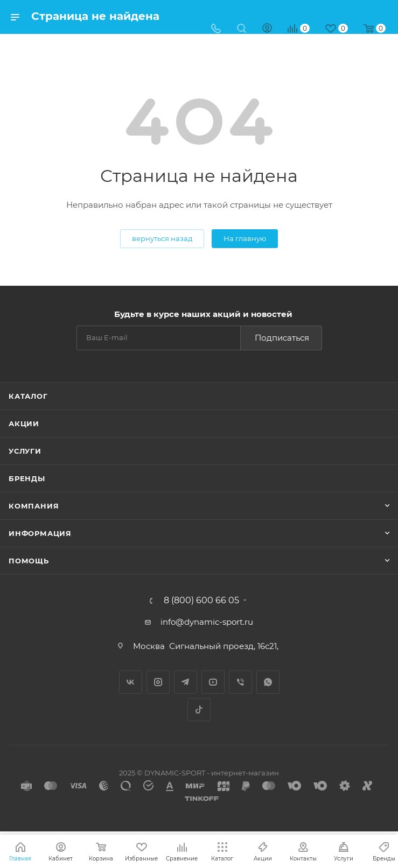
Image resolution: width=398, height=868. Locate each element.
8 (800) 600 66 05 (201, 601)
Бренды (27, 478)
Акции (24, 424)
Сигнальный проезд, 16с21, (225, 646)
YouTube (213, 682)
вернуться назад (162, 238)
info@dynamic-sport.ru (207, 622)
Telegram (186, 682)
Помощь (29, 561)
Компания (34, 506)
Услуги (25, 451)
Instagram (158, 682)
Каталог (28, 396)
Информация (40, 533)
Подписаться (282, 338)
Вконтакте (131, 682)
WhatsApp (268, 682)
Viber (240, 682)
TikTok (199, 710)
